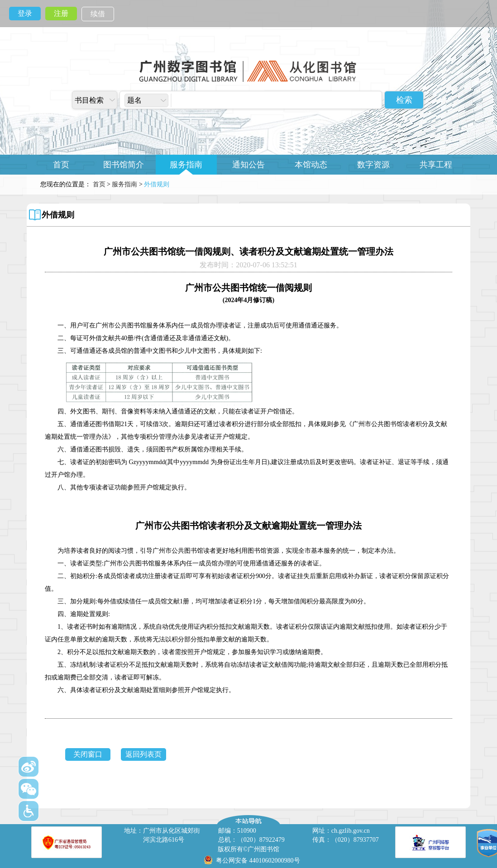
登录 (25, 13)
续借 (98, 14)
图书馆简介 (124, 165)
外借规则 (58, 215)
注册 (61, 13)
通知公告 (248, 165)
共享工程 (436, 165)
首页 (61, 165)
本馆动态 (311, 165)
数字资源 (373, 165)
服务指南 (186, 165)
